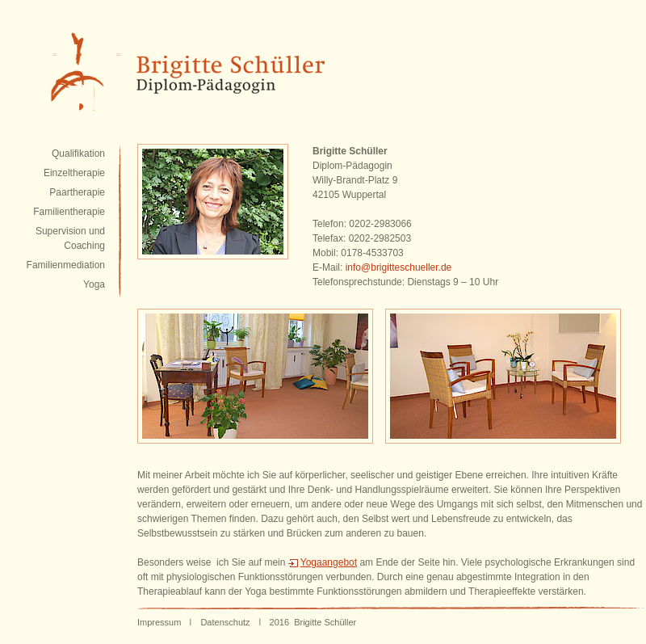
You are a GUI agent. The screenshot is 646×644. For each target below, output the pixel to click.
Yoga (94, 284)
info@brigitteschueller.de (399, 267)
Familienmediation (66, 265)
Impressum (159, 622)
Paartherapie (77, 192)
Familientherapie (69, 212)
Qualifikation (78, 154)
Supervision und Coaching (70, 238)
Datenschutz (225, 622)
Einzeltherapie (74, 173)
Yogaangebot (329, 562)
